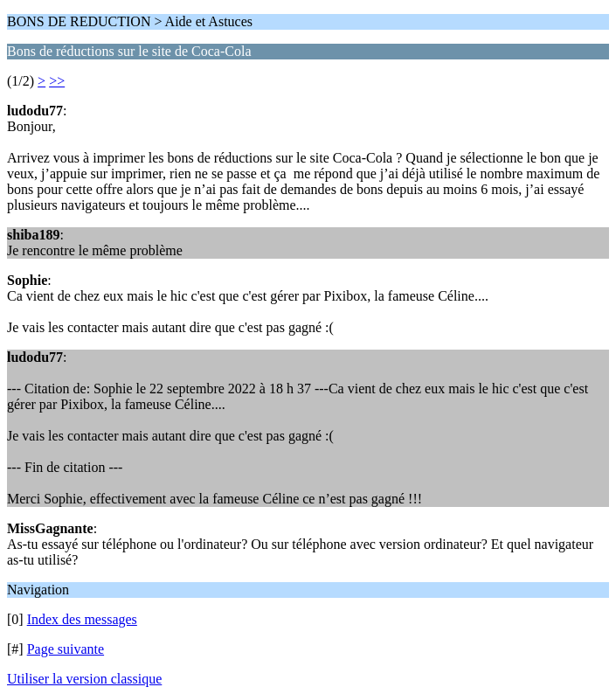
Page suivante (66, 649)
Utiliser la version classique (84, 679)
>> (57, 81)
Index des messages (82, 619)
